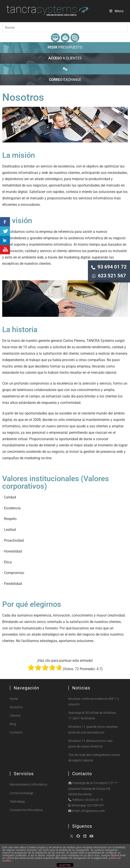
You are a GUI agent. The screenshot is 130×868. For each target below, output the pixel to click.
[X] (72, 836)
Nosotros (16, 707)
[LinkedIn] (85, 836)
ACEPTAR (65, 865)
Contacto (16, 732)
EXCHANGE (65, 80)
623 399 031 (96, 805)
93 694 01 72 (109, 267)
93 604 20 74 (94, 800)
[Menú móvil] (116, 11)
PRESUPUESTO (65, 47)
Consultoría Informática (26, 810)
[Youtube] (91, 836)
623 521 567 (109, 276)
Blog (13, 724)
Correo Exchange (21, 793)
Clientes (15, 716)
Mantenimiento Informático (29, 784)
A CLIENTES (65, 58)
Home (14, 699)
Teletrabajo (17, 802)
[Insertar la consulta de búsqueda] (65, 28)
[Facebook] (78, 836)
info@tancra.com (93, 811)
